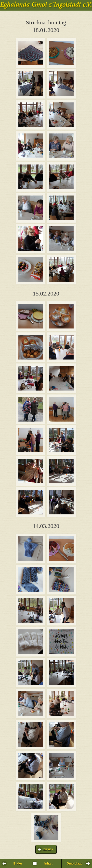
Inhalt (48, 864)
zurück (48, 849)
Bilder (18, 864)
